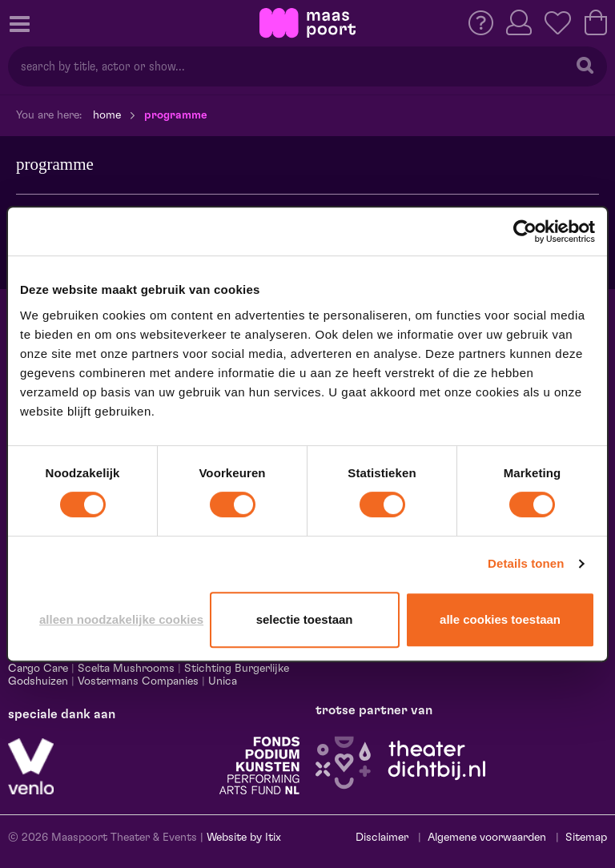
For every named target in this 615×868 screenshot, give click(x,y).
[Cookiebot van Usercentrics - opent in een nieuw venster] (525, 231)
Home (107, 115)
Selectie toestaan (305, 619)
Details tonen (526, 563)
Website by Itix (244, 838)
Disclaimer (382, 838)
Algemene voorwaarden (487, 838)
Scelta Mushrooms (125, 669)
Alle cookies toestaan (500, 619)
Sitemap (586, 838)
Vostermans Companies (138, 681)
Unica (223, 681)
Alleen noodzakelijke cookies (121, 619)
